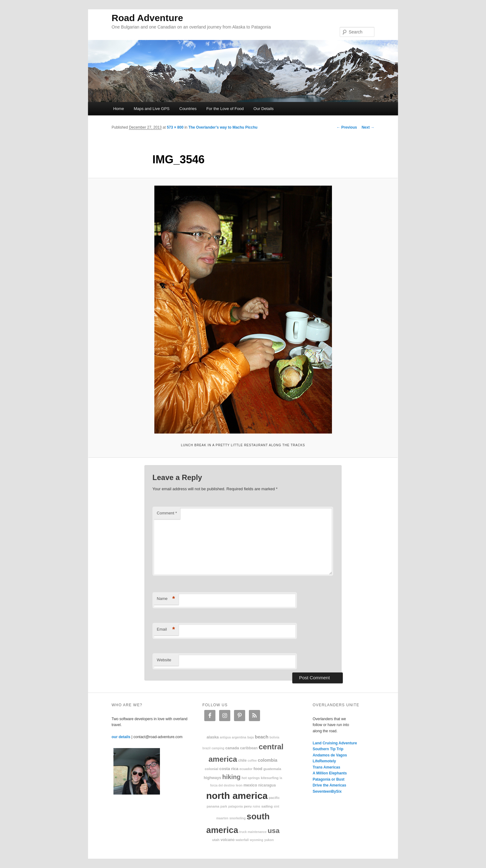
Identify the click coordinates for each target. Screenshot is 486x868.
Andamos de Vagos (330, 755)
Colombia (268, 760)
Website (164, 660)
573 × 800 (175, 127)
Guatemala (272, 769)
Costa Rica (229, 769)
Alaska (212, 737)
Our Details (264, 109)
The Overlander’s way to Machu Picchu (223, 127)
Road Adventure (147, 18)
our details (121, 737)
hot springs (251, 778)
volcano (228, 840)
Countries (188, 109)
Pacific (274, 798)
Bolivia (274, 737)
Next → (368, 127)
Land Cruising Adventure (335, 743)
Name (166, 599)
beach (262, 737)
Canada (232, 748)
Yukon (269, 840)
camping (218, 748)
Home (119, 109)
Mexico (250, 785)
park (224, 806)
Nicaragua (267, 785)
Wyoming (256, 840)
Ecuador (246, 769)
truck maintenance (253, 832)
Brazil (206, 748)
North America (237, 796)
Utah (216, 840)
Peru (248, 806)
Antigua (225, 737)
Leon (239, 785)
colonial (211, 769)
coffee (252, 761)
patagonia (235, 806)
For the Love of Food (225, 109)
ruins (256, 806)
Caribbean (249, 748)
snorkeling (238, 818)
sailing (267, 806)
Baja (251, 737)
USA (274, 831)
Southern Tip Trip (328, 749)
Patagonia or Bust (329, 779)
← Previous (347, 127)
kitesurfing (270, 778)
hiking (231, 777)
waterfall (242, 840)
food (258, 769)
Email (166, 630)
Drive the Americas (329, 785)
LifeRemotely (324, 761)
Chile (242, 760)
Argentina (239, 737)
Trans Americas (327, 767)
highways (212, 778)
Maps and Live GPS (152, 109)
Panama (213, 806)
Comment (167, 513)
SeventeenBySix (327, 791)
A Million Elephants (330, 773)
